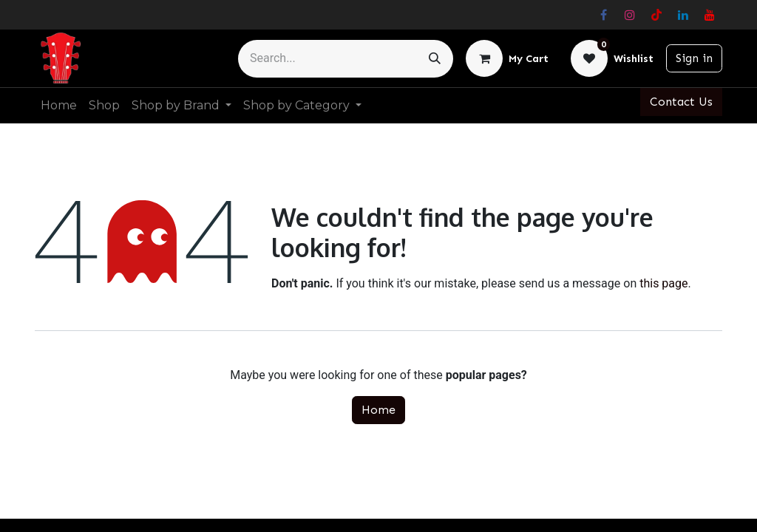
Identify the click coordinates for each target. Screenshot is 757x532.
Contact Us (681, 102)
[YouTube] (710, 15)
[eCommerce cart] (507, 58)
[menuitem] (59, 106)
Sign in (694, 58)
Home (378, 410)
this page (663, 283)
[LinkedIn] (683, 15)
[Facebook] (603, 15)
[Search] (435, 59)
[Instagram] (630, 15)
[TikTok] (656, 15)
